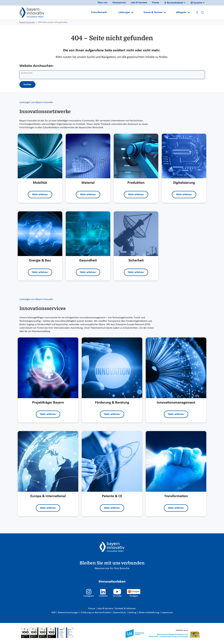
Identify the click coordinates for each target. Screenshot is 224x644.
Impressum (167, 613)
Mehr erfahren (40, 195)
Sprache (196, 3)
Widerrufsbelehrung (149, 613)
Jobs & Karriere (139, 3)
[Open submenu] (132, 12)
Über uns (102, 3)
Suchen (27, 85)
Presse (156, 3)
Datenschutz (120, 613)
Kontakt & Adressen (125, 609)
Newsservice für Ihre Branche (112, 568)
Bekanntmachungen (69, 613)
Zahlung (133, 613)
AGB (54, 613)
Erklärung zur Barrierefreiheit (96, 613)
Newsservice (119, 3)
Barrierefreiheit (174, 3)
